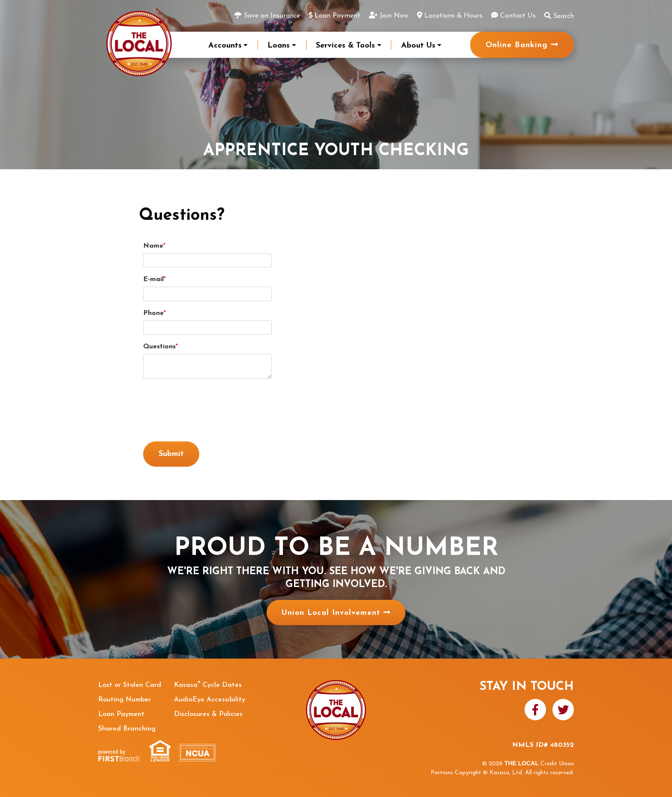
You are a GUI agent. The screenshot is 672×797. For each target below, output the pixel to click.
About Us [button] (418, 46)
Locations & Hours (453, 16)
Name (153, 246)
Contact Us (518, 16)
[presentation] (208, 406)
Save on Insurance (272, 16)
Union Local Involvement (331, 613)
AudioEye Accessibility (210, 700)
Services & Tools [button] (345, 46)
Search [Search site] (559, 16)
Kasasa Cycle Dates (208, 685)
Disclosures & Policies (208, 714)
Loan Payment (337, 16)
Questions (159, 347)
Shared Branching (127, 729)
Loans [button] (279, 46)
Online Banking (517, 45)
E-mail (153, 279)
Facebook (535, 710)
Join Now (394, 16)
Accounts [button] (225, 46)
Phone (153, 313)
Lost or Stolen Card (130, 685)
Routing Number (124, 700)
